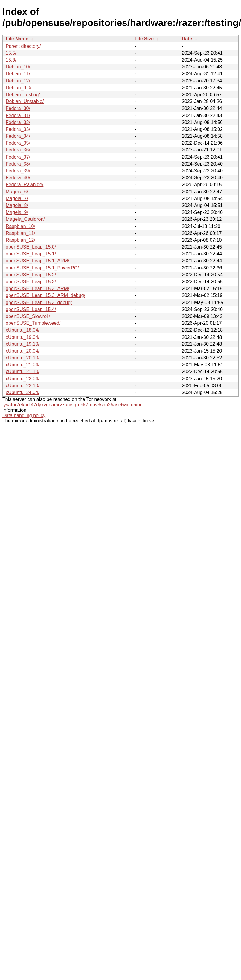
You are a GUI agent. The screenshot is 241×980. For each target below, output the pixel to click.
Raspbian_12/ (20, 240)
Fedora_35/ (18, 143)
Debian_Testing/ (23, 95)
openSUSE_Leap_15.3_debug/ (39, 303)
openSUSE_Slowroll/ (28, 316)
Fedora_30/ (18, 108)
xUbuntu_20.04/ (23, 351)
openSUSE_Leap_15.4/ (31, 309)
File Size (144, 39)
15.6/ (11, 60)
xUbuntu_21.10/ (23, 372)
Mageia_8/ (17, 205)
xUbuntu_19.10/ (23, 344)
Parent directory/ (23, 46)
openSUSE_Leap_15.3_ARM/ (38, 288)
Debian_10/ (18, 67)
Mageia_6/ (17, 192)
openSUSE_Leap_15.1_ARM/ (38, 261)
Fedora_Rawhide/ (25, 184)
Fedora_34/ (18, 136)
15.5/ (11, 53)
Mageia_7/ (17, 199)
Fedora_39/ (18, 171)
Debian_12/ (18, 81)
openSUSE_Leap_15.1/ (31, 254)
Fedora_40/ (18, 178)
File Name (17, 39)
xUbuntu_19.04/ (23, 337)
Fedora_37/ (18, 157)
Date (187, 39)
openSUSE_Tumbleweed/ (33, 323)
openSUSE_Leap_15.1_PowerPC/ (42, 268)
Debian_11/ (18, 74)
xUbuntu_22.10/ (23, 386)
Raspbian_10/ (20, 226)
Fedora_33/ (18, 129)
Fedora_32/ (18, 122)
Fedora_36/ (18, 150)
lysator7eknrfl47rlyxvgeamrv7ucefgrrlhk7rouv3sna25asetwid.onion (73, 405)
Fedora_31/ (18, 115)
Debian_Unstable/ (25, 101)
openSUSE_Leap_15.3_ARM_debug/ (45, 295)
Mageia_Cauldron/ (25, 219)
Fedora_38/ (18, 164)
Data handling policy (24, 415)
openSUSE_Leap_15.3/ (31, 282)
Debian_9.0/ (19, 88)
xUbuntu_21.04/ (23, 365)
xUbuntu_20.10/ (23, 358)
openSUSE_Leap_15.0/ (31, 247)
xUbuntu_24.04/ (23, 392)
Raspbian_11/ (20, 233)
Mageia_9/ (17, 212)
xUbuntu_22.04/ (23, 379)
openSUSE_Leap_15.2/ (31, 275)
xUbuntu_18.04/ (23, 330)
